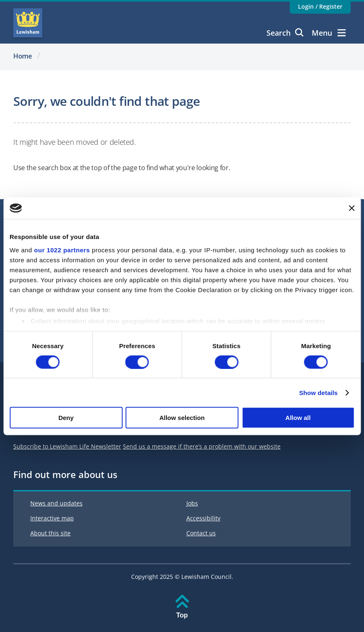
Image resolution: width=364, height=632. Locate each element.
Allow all (298, 418)
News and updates (56, 503)
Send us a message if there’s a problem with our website (202, 446)
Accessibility (203, 518)
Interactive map (52, 518)
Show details (319, 392)
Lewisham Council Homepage (28, 23)
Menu (329, 33)
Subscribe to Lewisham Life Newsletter (67, 446)
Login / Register (320, 6)
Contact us (201, 533)
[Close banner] (352, 208)
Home (23, 56)
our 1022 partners (62, 250)
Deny (66, 418)
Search (285, 33)
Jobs (192, 503)
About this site (50, 533)
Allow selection (182, 418)
